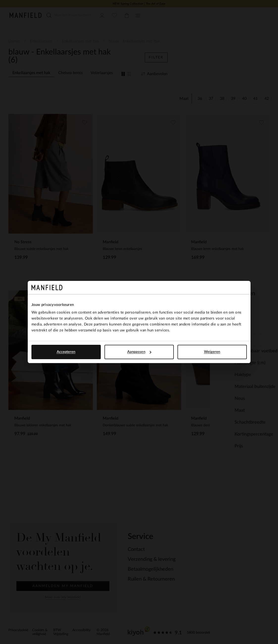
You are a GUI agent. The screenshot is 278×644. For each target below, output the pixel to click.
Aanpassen (139, 352)
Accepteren (66, 352)
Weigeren (212, 352)
